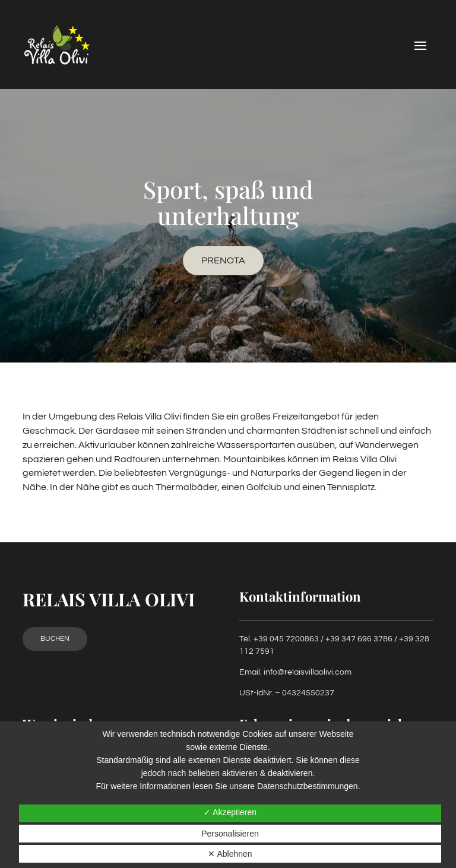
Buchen (55, 639)
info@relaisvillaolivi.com (308, 672)
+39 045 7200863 (286, 639)
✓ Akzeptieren (230, 812)
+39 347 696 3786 (359, 639)
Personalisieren (230, 834)
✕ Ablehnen (230, 854)
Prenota (223, 260)
